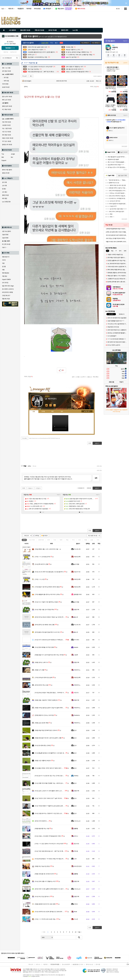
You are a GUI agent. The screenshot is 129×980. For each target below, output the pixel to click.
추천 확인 (96, 377)
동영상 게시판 (6, 173)
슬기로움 (77, 564)
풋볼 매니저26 (6, 299)
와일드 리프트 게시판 (8, 138)
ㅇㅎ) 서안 (40, 579)
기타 (98, 540)
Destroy (76, 776)
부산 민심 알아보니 (42, 896)
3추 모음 (5, 78)
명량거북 (77, 610)
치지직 (4, 260)
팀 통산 (4, 189)
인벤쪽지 (47, 405)
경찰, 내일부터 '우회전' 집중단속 (46, 700)
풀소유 (76, 617)
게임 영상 (5, 276)
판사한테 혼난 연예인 (43, 745)
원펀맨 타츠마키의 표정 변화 (45, 904)
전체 (24, 540)
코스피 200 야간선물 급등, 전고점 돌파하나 (49, 572)
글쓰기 (97, 531)
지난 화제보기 (85, 43)
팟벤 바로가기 (6, 257)
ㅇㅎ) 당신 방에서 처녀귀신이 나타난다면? (49, 844)
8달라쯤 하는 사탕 (42, 829)
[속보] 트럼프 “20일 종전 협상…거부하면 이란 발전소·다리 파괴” (55, 693)
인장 (34, 412)
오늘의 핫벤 (5, 235)
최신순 (34, 466)
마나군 (76, 919)
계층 (86, 540)
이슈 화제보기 (96, 43)
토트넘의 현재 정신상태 (44, 677)
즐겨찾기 (45, 536)
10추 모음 (5, 81)
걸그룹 (4, 267)
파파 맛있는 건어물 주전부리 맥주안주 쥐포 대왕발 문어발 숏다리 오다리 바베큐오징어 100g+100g (117, 238)
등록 (96, 478)
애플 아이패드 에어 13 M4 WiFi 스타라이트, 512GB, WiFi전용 (117, 242)
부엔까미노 (77, 670)
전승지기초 (77, 572)
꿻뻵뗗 (76, 829)
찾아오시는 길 (89, 964)
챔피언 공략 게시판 (7, 106)
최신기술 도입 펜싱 (42, 866)
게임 (67, 540)
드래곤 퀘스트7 (6, 296)
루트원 (76, 851)
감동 (92, 540)
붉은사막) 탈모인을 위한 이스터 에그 (47, 632)
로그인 (118, 9)
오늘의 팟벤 (5, 238)
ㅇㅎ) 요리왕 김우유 (42, 557)
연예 (41, 540)
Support (4, 160)
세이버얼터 (27, 81)
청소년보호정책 (66, 964)
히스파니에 (77, 549)
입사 (75, 730)
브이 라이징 (5, 283)
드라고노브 (77, 821)
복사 (31, 76)
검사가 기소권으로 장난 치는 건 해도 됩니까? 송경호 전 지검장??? (56, 776)
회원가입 (6, 52)
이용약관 (45, 964)
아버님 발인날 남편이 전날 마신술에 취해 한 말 (50, 708)
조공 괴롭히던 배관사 (43, 761)
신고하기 (83, 377)
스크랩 (77, 377)
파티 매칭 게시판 (6, 135)
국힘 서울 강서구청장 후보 (44, 610)
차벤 (3, 263)
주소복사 (25, 438)
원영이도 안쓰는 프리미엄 (44, 715)
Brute (75, 912)
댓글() (96, 87)
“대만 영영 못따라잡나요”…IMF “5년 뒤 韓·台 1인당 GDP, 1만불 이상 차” (58, 851)
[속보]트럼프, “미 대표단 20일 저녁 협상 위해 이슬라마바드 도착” (56, 859)
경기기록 (4, 182)
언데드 (76, 904)
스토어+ (125, 63)
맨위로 (89, 488)
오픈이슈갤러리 (98, 76)
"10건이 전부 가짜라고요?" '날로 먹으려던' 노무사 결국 (53, 798)
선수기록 (4, 186)
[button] (40, 512)
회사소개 (31, 964)
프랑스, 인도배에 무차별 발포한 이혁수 (48, 836)
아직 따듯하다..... (42, 821)
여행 (3, 270)
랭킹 (53, 412)
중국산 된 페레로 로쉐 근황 (45, 625)
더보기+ (59, 495)
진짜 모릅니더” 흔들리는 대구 (45, 881)
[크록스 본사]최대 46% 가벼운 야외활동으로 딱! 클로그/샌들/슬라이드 (117, 232)
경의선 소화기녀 (41, 662)
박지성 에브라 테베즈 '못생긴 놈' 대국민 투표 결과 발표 (53, 617)
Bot (12, 157)
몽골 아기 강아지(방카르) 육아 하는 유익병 (49, 655)
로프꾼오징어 (78, 866)
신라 (75, 859)
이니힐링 (51, 405)
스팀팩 (76, 655)
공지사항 (98, 964)
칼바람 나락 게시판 (7, 145)
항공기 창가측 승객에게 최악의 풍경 (47, 587)
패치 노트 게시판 (6, 100)
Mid (3, 157)
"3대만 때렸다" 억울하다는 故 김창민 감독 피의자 (51, 806)
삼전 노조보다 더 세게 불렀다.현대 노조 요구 (50, 791)
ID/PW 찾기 (14, 52)
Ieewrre (76, 647)
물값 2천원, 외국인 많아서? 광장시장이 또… (50, 768)
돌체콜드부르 (78, 594)
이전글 (38, 488)
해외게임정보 (6, 273)
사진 (79, 540)
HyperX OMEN (6, 279)
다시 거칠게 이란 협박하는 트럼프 (47, 602)
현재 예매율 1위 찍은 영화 (44, 647)
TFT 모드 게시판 (7, 141)
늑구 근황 (39, 670)
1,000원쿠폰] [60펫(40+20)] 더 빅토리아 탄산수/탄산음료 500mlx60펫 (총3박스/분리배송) (117, 229)
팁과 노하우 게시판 (7, 97)
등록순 (29, 466)
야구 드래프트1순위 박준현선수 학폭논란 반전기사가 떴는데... (55, 640)
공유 (73, 377)
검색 (17, 58)
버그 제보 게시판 (6, 109)
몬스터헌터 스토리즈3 (8, 289)
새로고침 (99, 466)
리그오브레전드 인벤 (12, 36)
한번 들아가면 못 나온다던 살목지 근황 (48, 738)
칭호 (62, 412)
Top (3, 154)
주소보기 (25, 76)
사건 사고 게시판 (6, 132)
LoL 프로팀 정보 (6, 202)
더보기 (55, 405)
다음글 (30, 488)
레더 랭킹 (5, 198)
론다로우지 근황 (41, 564)
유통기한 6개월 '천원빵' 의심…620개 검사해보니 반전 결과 (54, 783)
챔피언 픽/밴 (5, 195)
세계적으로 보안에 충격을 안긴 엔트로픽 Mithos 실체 (52, 912)
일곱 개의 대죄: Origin (8, 286)
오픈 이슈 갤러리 (6, 231)
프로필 (43, 412)
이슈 (32, 540)
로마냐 (76, 836)
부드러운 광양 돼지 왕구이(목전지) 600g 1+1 (117, 235)
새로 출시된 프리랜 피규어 (44, 874)
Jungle (13, 154)
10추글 (37, 536)
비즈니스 (38, 964)
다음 (79, 932)
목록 (92, 87)
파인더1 (76, 693)
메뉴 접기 (87, 411)
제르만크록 (77, 557)
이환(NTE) (115, 47)
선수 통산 (5, 192)
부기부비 (77, 640)
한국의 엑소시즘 (41, 685)
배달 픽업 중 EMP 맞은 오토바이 (46, 730)
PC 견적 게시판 (6, 244)
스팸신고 (89, 377)
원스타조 (77, 844)
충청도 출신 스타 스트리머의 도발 (47, 549)
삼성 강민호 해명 (42, 723)
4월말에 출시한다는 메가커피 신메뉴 (47, 594)
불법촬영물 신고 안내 (78, 964)
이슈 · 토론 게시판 (7, 128)
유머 (49, 540)
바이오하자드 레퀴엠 (7, 292)
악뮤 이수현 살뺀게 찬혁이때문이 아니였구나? (50, 889)
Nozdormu (77, 715)
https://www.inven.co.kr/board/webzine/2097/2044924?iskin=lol (45, 438)
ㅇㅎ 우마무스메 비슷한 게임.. (45, 919)
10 (76, 932)
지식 (73, 540)
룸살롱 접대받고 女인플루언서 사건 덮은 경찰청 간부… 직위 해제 (56, 753)
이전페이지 (81, 488)
